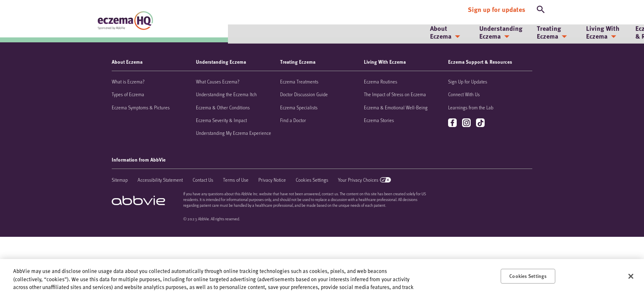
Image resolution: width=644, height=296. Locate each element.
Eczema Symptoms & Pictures (141, 107)
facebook (453, 123)
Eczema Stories (379, 120)
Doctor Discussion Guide (304, 94)
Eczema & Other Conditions (223, 107)
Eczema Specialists (299, 107)
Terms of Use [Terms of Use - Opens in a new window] (236, 180)
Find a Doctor (293, 120)
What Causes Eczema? (218, 81)
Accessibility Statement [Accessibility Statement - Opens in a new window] (160, 180)
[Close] (631, 276)
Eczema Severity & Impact (221, 120)
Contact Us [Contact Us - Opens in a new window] (203, 180)
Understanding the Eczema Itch (226, 94)
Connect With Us (464, 94)
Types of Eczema (128, 94)
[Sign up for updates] (497, 7)
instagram (467, 123)
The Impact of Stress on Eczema (395, 94)
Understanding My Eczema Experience (233, 133)
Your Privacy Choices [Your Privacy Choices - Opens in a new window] (358, 180)
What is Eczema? (128, 81)
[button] (541, 7)
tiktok (481, 123)
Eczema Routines (381, 81)
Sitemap (120, 180)
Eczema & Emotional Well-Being (396, 107)
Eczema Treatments (299, 81)
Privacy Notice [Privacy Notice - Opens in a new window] (272, 180)
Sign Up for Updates (468, 81)
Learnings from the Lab (471, 107)
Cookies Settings (312, 180)
